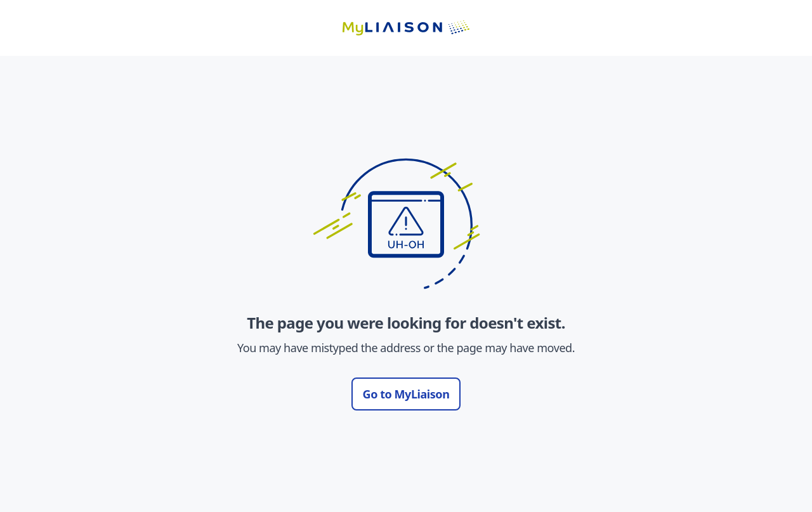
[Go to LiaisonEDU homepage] (406, 28)
